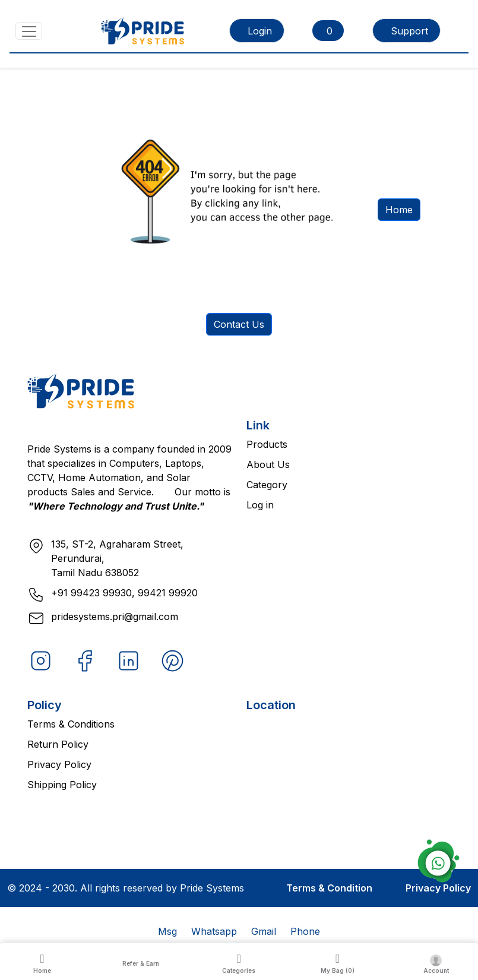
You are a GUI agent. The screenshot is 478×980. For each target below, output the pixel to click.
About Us (268, 464)
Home (399, 210)
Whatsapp (214, 931)
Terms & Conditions (71, 724)
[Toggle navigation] (29, 31)
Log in (260, 505)
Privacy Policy (59, 764)
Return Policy (58, 744)
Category (267, 485)
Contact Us (239, 324)
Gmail (264, 931)
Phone (305, 931)
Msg (167, 931)
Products (267, 444)
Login (260, 31)
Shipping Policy (62, 785)
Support (409, 31)
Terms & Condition (329, 888)
